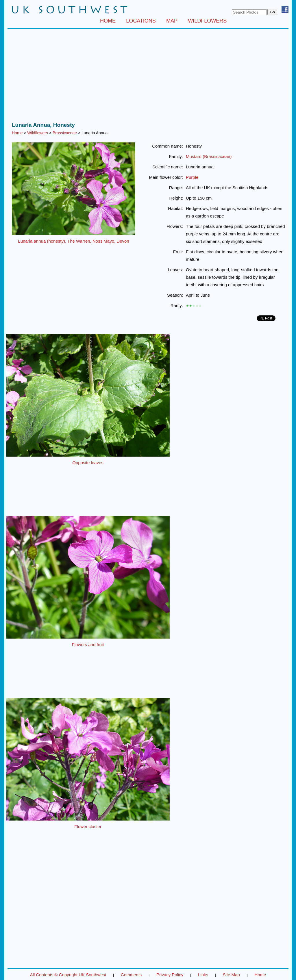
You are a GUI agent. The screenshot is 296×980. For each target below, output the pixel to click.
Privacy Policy (170, 975)
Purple (192, 177)
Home (17, 133)
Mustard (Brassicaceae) (209, 156)
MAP (172, 21)
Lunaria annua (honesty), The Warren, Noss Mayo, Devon (73, 241)
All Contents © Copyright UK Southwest (68, 975)
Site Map (231, 975)
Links (203, 975)
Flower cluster (88, 826)
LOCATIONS (141, 21)
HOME (108, 21)
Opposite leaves (88, 463)
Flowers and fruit (88, 645)
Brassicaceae (65, 133)
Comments (131, 975)
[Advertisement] (148, 77)
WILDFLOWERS (207, 21)
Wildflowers (38, 133)
